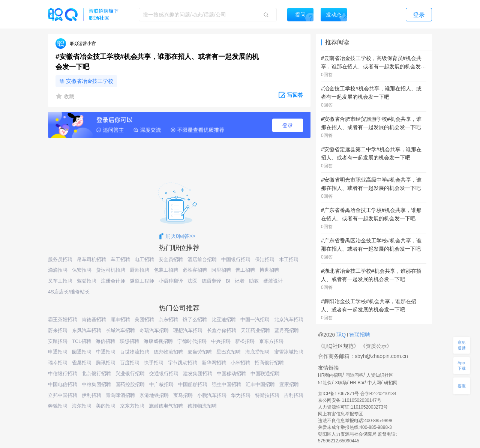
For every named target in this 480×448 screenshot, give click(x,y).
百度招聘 (130, 363)
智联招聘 (359, 335)
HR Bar (357, 383)
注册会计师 (113, 281)
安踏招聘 (58, 341)
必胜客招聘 (195, 270)
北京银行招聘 (96, 374)
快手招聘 (154, 363)
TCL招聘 (82, 341)
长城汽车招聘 (120, 330)
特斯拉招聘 (267, 395)
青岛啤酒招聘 (120, 395)
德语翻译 (211, 281)
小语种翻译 (171, 281)
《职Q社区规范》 (338, 346)
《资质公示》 (376, 346)
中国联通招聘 (265, 374)
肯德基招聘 (94, 319)
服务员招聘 (60, 259)
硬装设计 (273, 281)
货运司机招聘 (111, 270)
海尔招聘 (82, 406)
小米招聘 (240, 363)
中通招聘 (106, 352)
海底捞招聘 (257, 352)
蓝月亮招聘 (287, 330)
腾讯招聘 (106, 363)
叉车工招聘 (60, 281)
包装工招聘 (166, 270)
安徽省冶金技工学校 (90, 81)
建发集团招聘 (198, 374)
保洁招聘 (265, 259)
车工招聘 (120, 259)
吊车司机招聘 (91, 259)
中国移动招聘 (231, 374)
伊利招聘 (91, 395)
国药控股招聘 (130, 384)
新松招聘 (245, 341)
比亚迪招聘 (224, 319)
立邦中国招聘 (63, 395)
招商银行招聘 (269, 363)
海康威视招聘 (158, 341)
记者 (240, 281)
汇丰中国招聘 (260, 384)
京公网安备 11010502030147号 (350, 400)
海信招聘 (105, 341)
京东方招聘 (271, 341)
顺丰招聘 (120, 319)
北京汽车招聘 (289, 319)
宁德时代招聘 (192, 341)
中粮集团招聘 (96, 384)
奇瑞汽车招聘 (154, 330)
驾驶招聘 (87, 281)
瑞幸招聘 (58, 363)
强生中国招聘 (226, 384)
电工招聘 (144, 259)
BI (228, 281)
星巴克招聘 (229, 352)
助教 (254, 281)
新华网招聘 (214, 363)
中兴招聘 (221, 341)
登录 (288, 125)
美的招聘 (106, 406)
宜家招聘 (289, 384)
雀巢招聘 (82, 363)
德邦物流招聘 (168, 352)
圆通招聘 (82, 352)
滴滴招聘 (58, 270)
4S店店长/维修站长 (69, 292)
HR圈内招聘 (330, 375)
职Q (342, 335)
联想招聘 (129, 341)
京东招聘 (168, 319)
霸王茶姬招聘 (63, 319)
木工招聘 (289, 259)
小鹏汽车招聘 (212, 395)
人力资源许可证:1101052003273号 (353, 407)
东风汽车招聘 (87, 330)
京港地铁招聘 (154, 395)
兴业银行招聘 (130, 374)
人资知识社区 (380, 375)
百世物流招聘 (135, 352)
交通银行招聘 (164, 374)
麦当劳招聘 (200, 352)
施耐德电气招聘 (166, 406)
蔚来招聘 (58, 330)
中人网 (374, 383)
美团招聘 (144, 319)
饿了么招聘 (195, 319)
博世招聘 (269, 270)
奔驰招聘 (58, 406)
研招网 (391, 383)
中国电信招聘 (63, 384)
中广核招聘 (161, 384)
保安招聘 (82, 270)
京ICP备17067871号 (338, 394)
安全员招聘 (171, 259)
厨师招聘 (139, 270)
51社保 (325, 383)
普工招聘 (245, 270)
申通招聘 (58, 352)
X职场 (341, 383)
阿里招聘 (221, 270)
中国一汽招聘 (255, 319)
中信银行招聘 (63, 374)
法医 (192, 281)
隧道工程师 (142, 281)
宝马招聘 (183, 395)
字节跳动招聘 (183, 363)
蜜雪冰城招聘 (289, 352)
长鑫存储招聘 (222, 330)
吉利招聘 (294, 395)
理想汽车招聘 (188, 330)
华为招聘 (241, 395)
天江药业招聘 (255, 330)
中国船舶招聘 (193, 384)
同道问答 (354, 375)
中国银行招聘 (236, 259)
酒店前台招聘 (202, 259)
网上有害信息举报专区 (340, 414)
